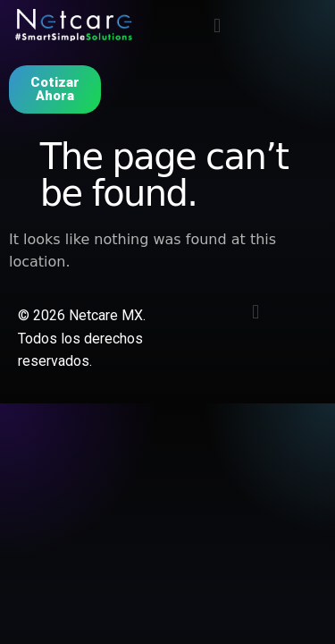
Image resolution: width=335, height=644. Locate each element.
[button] (217, 25)
